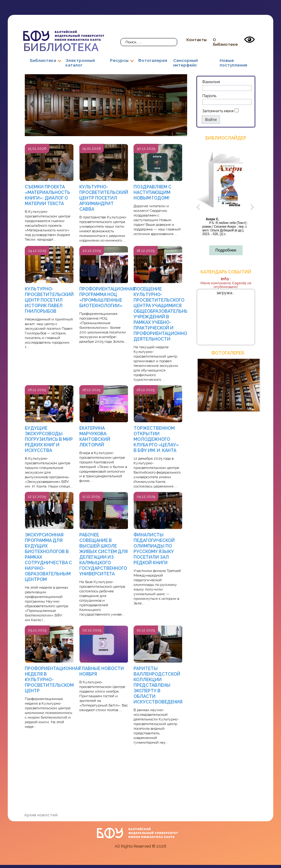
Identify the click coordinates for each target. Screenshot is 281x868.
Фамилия (211, 82)
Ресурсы (119, 60)
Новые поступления (233, 63)
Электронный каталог (80, 63)
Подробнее (226, 250)
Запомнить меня (218, 111)
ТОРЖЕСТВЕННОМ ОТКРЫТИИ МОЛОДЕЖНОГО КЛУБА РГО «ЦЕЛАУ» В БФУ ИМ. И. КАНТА (156, 439)
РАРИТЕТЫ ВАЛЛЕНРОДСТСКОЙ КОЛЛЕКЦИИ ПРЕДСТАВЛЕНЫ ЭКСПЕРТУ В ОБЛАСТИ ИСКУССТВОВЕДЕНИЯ (158, 685)
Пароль (209, 96)
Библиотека (64, 42)
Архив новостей (41, 815)
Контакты (197, 40)
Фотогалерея (152, 60)
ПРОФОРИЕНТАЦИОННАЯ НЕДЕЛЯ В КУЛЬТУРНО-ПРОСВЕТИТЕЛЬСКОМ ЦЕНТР (53, 680)
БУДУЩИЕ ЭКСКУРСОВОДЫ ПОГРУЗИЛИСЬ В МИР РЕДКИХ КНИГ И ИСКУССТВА (49, 439)
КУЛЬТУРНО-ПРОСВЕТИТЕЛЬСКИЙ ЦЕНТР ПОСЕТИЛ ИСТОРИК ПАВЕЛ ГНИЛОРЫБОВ (49, 300)
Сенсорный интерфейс (185, 63)
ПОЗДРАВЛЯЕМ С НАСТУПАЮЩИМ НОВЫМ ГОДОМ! (152, 192)
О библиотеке (225, 42)
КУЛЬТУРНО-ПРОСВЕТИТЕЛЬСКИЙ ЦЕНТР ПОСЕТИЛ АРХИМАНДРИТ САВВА (104, 198)
